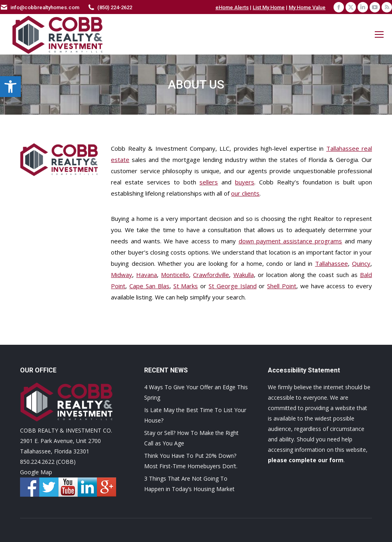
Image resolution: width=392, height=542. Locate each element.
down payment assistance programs (290, 241)
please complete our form (306, 460)
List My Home (269, 7)
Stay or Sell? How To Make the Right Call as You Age (191, 438)
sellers (209, 182)
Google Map (36, 472)
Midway (122, 275)
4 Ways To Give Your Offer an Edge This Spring (196, 392)
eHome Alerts (232, 7)
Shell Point (282, 286)
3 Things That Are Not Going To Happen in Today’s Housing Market (189, 484)
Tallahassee (332, 263)
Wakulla (244, 275)
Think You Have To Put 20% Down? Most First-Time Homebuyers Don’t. (191, 461)
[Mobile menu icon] (379, 34)
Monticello (175, 275)
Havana (147, 275)
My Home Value (307, 7)
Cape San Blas (149, 286)
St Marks (186, 286)
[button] (10, 87)
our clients (245, 193)
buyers (245, 182)
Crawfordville (211, 275)
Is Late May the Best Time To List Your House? (195, 415)
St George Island (233, 286)
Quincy (361, 263)
